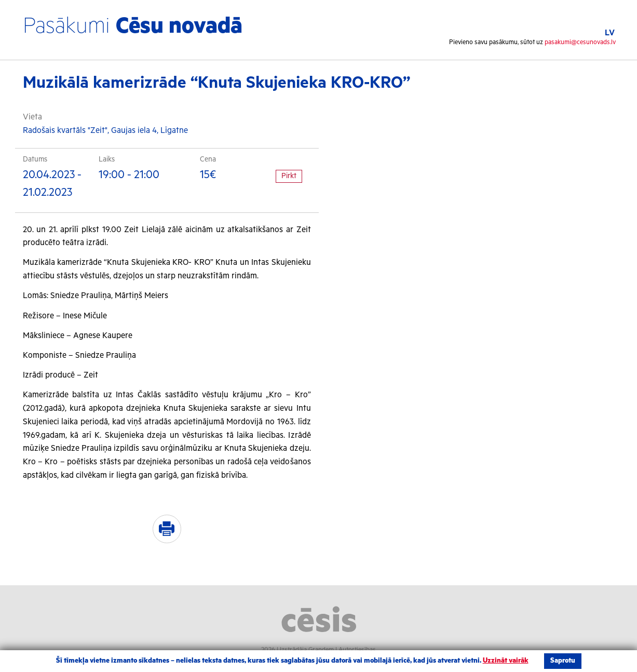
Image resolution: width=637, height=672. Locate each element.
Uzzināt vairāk (506, 661)
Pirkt (289, 176)
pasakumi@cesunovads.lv (580, 42)
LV (610, 33)
